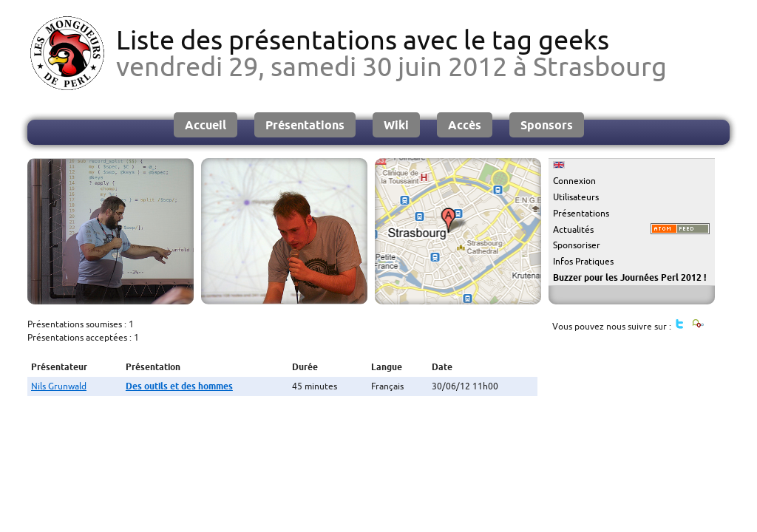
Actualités (573, 229)
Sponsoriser (577, 245)
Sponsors (547, 125)
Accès (465, 125)
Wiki (396, 125)
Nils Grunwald (59, 386)
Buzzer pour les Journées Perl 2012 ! (629, 277)
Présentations (305, 125)
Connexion (574, 181)
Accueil (206, 125)
